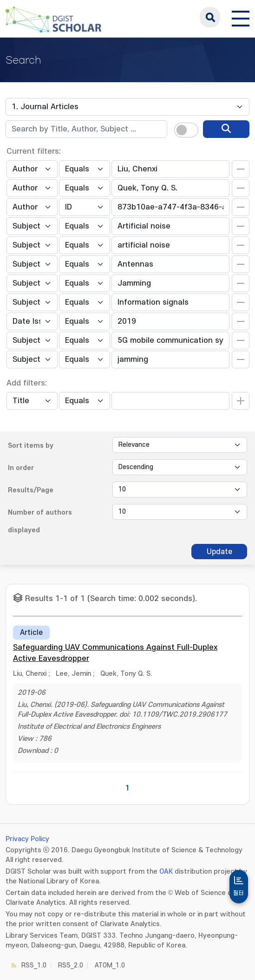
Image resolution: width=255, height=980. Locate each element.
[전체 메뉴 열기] (241, 17)
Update (219, 552)
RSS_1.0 (34, 965)
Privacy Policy (27, 839)
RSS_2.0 (71, 965)
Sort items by (31, 446)
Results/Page (31, 490)
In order (21, 468)
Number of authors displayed (40, 521)
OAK (166, 872)
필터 (239, 893)
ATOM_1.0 (110, 965)
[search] (226, 129)
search (210, 17)
